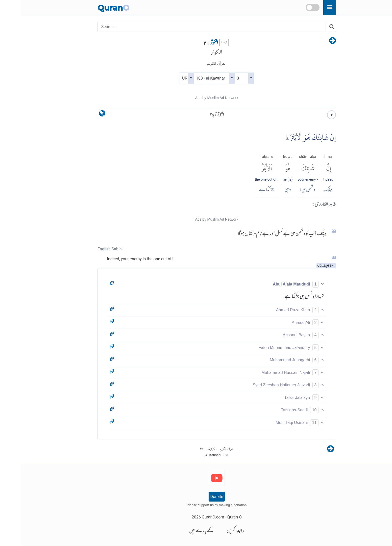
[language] (81, 115)
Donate (196, 497)
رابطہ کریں (215, 531)
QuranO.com (192, 517)
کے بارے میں (181, 531)
